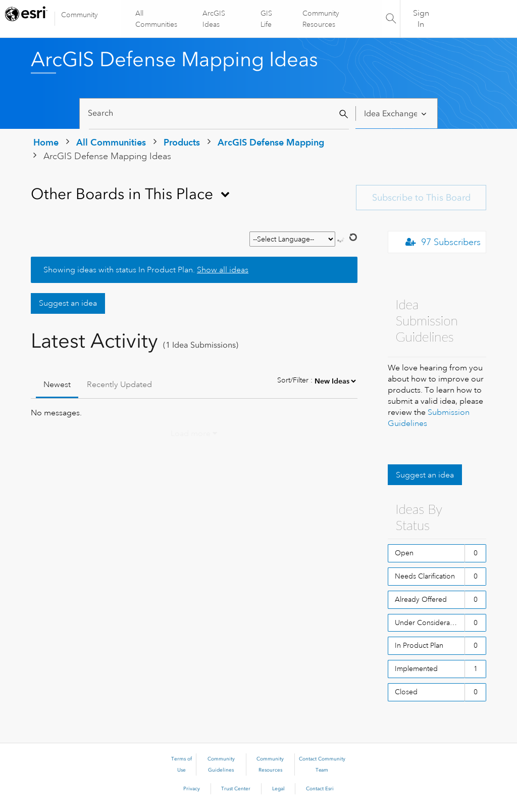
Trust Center (236, 789)
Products (182, 142)
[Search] (219, 113)
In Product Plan (419, 645)
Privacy (192, 789)
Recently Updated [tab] (119, 385)
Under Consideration (428, 623)
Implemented (416, 668)
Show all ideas (223, 270)
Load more (191, 434)
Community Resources (320, 19)
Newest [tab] (57, 385)
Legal (278, 789)
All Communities (157, 19)
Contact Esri (320, 789)
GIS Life (266, 19)
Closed (406, 692)
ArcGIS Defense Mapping (271, 142)
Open (404, 553)
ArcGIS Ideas (214, 19)
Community (80, 15)
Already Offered (421, 599)
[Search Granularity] (396, 113)
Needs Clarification (425, 576)
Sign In (421, 19)
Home (46, 142)
